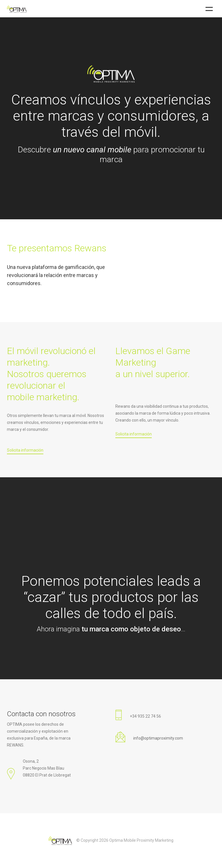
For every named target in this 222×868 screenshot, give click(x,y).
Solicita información (25, 450)
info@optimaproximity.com (158, 738)
